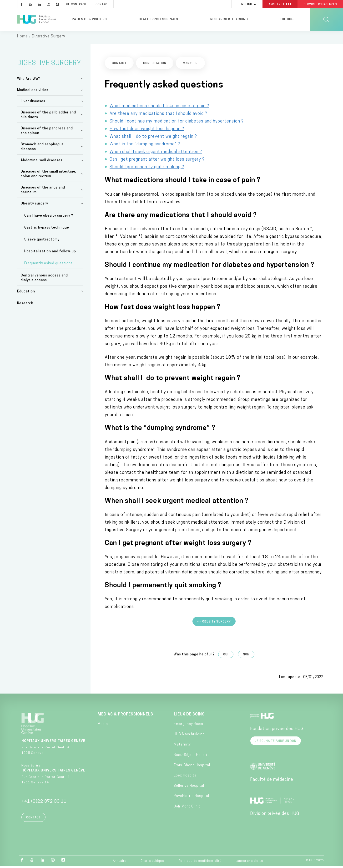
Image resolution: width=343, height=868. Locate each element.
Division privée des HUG (275, 815)
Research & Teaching (229, 19)
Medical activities (33, 92)
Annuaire (120, 863)
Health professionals (159, 19)
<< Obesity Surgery (214, 623)
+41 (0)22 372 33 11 (44, 803)
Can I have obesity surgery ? (49, 217)
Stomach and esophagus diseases (42, 149)
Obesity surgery (34, 205)
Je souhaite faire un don (276, 743)
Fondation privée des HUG (277, 731)
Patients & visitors (89, 19)
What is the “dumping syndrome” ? (145, 146)
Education (26, 293)
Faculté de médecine (272, 781)
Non (246, 656)
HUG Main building (189, 736)
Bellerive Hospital (189, 788)
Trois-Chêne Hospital (192, 767)
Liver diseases (33, 103)
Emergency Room (189, 726)
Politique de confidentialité (200, 863)
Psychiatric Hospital (192, 798)
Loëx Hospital (186, 777)
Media (103, 726)
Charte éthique (152, 863)
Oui (226, 656)
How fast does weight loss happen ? (147, 130)
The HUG (287, 19)
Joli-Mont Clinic (187, 808)
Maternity (182, 746)
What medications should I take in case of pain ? (159, 108)
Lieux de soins (189, 716)
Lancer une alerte (250, 863)
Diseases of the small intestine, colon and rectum (48, 176)
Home (23, 38)
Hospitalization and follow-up (50, 253)
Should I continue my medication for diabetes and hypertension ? (177, 123)
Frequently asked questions (48, 265)
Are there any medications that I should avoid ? (158, 115)
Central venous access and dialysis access (44, 279)
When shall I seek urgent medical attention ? (156, 153)
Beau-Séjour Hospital (192, 757)
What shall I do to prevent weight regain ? (153, 138)
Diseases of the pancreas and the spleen (47, 133)
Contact (33, 819)
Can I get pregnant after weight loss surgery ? (157, 161)
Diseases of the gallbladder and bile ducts (48, 117)
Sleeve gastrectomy (42, 241)
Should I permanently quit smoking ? (147, 169)
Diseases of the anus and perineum (43, 192)
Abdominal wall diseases (42, 162)
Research (25, 305)
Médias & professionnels (125, 716)
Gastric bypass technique (47, 229)
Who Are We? (29, 81)
